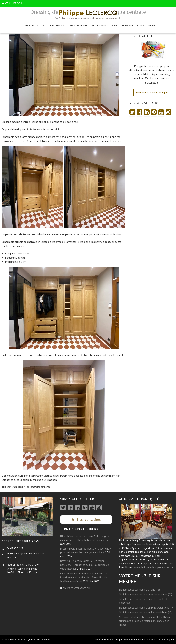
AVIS (115, 25)
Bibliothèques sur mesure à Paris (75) (139, 590)
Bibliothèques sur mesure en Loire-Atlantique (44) (147, 608)
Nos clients (100, 25)
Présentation (35, 25)
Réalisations (78, 25)
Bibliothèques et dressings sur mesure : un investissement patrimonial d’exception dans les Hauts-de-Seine (85, 577)
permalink (45, 487)
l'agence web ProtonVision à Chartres (135, 640)
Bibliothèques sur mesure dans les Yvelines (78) (146, 594)
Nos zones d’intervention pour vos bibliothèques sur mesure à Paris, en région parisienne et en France (146, 621)
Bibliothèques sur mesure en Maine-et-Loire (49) (146, 612)
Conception (57, 25)
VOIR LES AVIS (13, 3)
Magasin (127, 25)
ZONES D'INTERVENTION (76, 588)
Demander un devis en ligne (152, 92)
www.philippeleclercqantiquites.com (154, 567)
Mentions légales (165, 640)
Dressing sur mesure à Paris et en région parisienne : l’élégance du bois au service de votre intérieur (85, 565)
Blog (140, 25)
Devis (152, 25)
